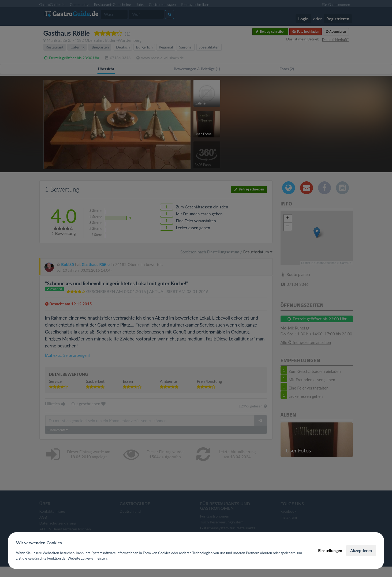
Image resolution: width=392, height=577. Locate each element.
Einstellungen (330, 550)
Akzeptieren (361, 550)
